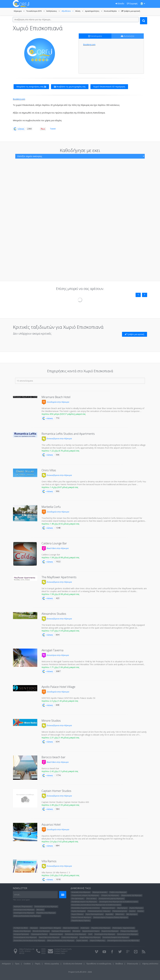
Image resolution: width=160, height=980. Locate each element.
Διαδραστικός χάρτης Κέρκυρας (111, 898)
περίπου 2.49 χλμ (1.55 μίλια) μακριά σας (60, 805)
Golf (90, 934)
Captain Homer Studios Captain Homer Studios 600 (65, 802)
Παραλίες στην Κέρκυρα (46, 913)
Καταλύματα (95, 36)
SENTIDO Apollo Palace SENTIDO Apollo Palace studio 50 (68, 698)
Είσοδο (120, 4)
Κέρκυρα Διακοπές (100, 892)
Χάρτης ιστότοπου (150, 964)
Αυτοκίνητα (127, 36)
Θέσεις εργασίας (52, 964)
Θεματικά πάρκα (56, 934)
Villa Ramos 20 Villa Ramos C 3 (56, 872)
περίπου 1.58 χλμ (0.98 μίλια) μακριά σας (60, 557)
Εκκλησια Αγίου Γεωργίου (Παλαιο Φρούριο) (111, 917)
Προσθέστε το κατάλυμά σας (99, 964)
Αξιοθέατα (68, 11)
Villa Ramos (49, 861)
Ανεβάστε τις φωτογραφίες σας (70, 87)
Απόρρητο (6, 964)
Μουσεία (40, 910)
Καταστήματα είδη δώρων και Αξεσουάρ (123, 940)
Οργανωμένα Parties (39, 934)
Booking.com (89, 44)
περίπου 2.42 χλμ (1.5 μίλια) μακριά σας (60, 771)
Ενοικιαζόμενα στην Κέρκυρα (57, 438)
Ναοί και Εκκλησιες (71, 928)
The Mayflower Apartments (59, 577)
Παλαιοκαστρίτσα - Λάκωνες (99, 911)
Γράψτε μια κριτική (131, 11)
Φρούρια (34, 928)
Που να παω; (91, 898)
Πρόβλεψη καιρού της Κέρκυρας (84, 902)
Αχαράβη (109, 914)
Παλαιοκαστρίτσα (120, 911)
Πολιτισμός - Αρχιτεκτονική (123, 928)
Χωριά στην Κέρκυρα (110, 931)
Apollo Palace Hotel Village (58, 687)
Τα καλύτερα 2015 (36, 11)
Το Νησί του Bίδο (21, 928)
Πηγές (38, 964)
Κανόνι (140, 911)
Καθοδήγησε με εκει (80, 150)
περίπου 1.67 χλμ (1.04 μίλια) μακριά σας (60, 631)
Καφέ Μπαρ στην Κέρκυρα (90, 937)
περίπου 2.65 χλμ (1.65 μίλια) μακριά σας (60, 875)
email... (17, 895)
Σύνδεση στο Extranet (73, 964)
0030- (44, 949)
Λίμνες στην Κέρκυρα (22, 931)
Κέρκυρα (20, 11)
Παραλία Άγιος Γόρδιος (81, 920)
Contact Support (61, 951)
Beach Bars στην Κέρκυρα (55, 548)
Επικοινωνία (133, 964)
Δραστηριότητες (94, 11)
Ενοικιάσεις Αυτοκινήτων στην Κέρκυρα (29, 940)
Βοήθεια (119, 964)
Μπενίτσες (120, 914)
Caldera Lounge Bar (54, 543)
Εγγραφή (132, 4)
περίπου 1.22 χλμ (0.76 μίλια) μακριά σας (60, 451)
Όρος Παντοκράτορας (94, 914)
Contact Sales (60, 953)
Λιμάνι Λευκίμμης (78, 911)
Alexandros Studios (54, 614)
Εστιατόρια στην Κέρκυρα (55, 655)
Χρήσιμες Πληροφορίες (23, 906)
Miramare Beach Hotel (56, 397)
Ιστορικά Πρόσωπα (21, 934)
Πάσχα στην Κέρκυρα (129, 931)
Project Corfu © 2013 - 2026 (80, 972)
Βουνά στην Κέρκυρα (41, 931)
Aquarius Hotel (51, 824)
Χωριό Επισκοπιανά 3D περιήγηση (109, 87)
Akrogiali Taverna (52, 650)
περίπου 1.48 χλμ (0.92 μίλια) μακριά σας (60, 524)
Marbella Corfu (51, 507)
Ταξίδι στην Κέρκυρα (118, 892)
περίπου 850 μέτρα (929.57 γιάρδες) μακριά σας (64, 414)
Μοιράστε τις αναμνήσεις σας (31, 87)
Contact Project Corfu (63, 949)
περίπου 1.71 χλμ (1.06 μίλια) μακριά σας (60, 667)
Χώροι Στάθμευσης (97, 940)
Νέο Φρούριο (132, 914)
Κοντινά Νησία (112, 11)
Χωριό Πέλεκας (77, 914)
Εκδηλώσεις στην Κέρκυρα (75, 934)
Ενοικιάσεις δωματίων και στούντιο (85, 908)
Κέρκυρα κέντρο (108, 908)
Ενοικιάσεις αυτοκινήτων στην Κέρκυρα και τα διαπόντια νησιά (96, 905)
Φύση (80, 11)
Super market (82, 940)
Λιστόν (132, 911)
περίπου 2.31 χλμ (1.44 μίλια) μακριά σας (60, 738)
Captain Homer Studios (56, 791)
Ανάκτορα (85, 928)
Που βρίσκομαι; (78, 898)
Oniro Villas (49, 470)
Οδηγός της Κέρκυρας (110, 895)
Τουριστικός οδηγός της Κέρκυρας (85, 895)
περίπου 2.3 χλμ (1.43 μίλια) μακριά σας (60, 701)
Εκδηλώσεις (53, 11)
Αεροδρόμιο (122, 908)
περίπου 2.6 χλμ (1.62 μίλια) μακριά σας (60, 841)
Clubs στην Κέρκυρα (69, 937)
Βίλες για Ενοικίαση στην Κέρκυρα (27, 916)
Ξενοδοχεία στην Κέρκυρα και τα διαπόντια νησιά (118, 902)
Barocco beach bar (53, 757)
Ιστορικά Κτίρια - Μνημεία (50, 928)
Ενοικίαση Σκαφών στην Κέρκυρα (116, 937)
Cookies (27, 964)
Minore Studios (51, 721)
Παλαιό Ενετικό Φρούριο (81, 917)
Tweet (53, 129)
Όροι (17, 964)
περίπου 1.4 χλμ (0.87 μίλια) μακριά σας (60, 487)
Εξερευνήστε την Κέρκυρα (131, 895)
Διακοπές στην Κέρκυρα (81, 892)
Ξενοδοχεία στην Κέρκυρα (55, 402)
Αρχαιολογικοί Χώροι (91, 931)
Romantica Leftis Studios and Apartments (68, 434)
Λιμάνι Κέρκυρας (136, 908)
